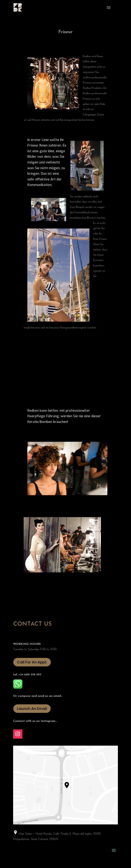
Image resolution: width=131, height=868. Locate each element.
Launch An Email (32, 709)
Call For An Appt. (32, 662)
